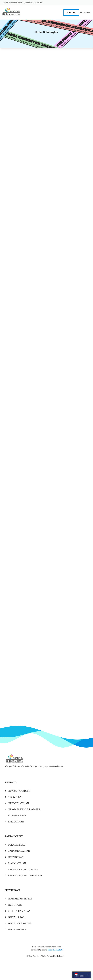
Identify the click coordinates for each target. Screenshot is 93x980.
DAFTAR (71, 12)
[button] (82, 975)
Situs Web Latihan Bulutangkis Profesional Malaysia (23, 3)
